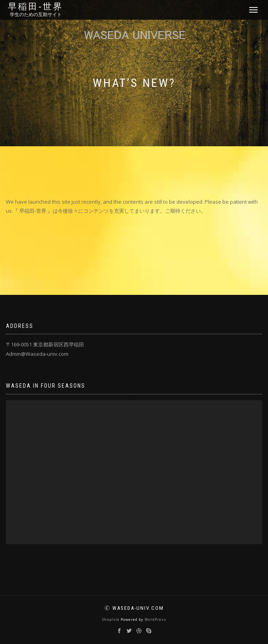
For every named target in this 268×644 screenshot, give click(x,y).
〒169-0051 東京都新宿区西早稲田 (45, 344)
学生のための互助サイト (36, 15)
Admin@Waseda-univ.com (37, 354)
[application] (134, 472)
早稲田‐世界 (36, 7)
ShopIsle (111, 619)
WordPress (155, 619)
